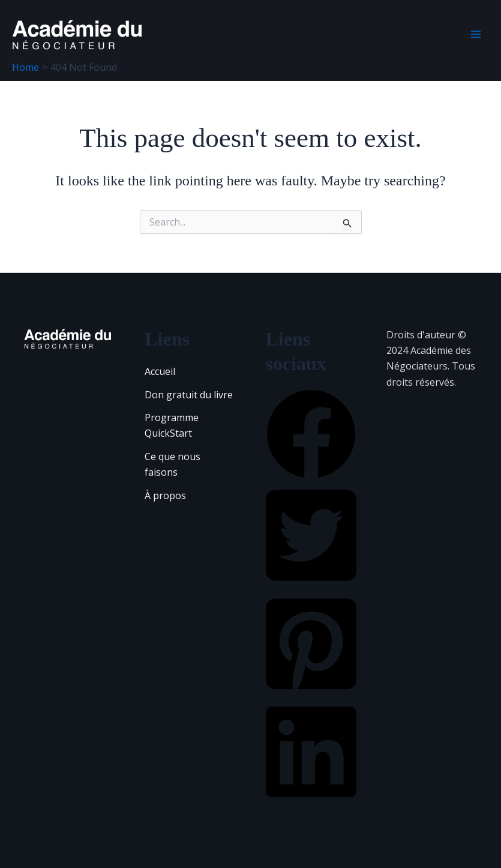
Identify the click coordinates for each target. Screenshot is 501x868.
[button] (311, 476)
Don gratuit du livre (189, 395)
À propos (165, 495)
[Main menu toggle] (476, 34)
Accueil (160, 371)
